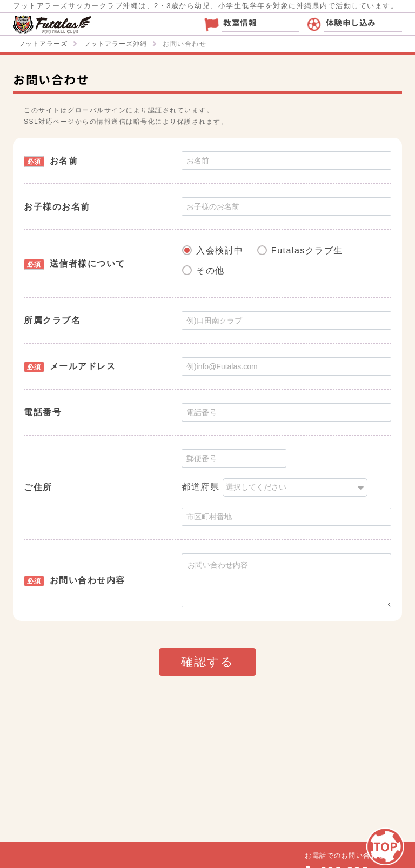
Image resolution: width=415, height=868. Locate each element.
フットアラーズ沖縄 (115, 44)
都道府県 (200, 487)
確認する (208, 662)
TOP (386, 847)
